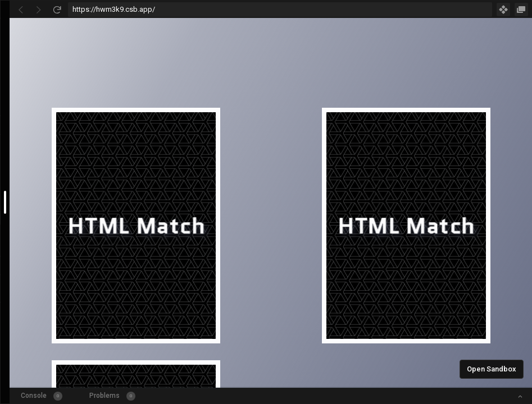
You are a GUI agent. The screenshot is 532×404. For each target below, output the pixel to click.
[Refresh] (57, 10)
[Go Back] (21, 10)
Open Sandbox (492, 369)
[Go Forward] (39, 10)
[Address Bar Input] (280, 10)
